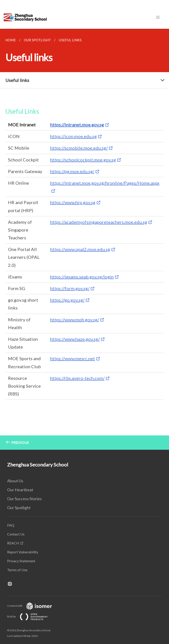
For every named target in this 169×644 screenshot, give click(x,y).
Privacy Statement (21, 561)
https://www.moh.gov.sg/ (75, 320)
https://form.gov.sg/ (70, 288)
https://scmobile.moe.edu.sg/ (79, 148)
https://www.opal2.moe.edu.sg (80, 249)
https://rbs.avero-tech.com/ (77, 378)
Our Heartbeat (20, 490)
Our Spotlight (19, 508)
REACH (13, 543)
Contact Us (16, 534)
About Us (15, 481)
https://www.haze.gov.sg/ (75, 339)
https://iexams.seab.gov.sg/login (82, 277)
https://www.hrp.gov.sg (73, 202)
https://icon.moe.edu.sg (73, 136)
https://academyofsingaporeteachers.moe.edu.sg (99, 222)
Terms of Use (17, 570)
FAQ (11, 525)
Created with (33, 606)
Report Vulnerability (23, 552)
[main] (84, 239)
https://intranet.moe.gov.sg (77, 125)
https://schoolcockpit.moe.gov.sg (83, 160)
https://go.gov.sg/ (67, 300)
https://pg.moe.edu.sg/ (72, 171)
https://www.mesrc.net (73, 358)
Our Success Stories (24, 499)
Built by (31, 616)
